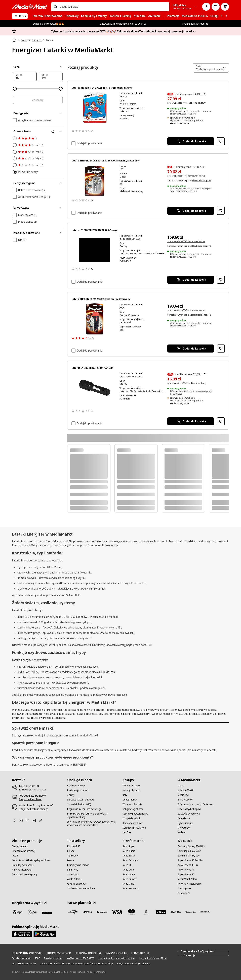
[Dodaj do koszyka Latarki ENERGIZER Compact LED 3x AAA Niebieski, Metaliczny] (191, 211)
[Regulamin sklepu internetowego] (84, 809)
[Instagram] (29, 820)
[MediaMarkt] (30, 7)
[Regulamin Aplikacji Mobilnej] (88, 953)
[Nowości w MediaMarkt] (189, 884)
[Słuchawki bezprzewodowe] (81, 888)
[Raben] (47, 913)
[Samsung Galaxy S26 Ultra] (191, 846)
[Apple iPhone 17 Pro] (188, 865)
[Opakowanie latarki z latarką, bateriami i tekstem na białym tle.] (95, 181)
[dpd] (17, 912)
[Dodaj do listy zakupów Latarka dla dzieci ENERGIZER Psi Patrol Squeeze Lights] (221, 141)
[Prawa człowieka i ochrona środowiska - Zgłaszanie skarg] (93, 815)
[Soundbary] (73, 874)
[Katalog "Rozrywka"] (22, 870)
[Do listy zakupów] (216, 7)
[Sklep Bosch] (129, 856)
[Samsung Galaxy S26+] (189, 851)
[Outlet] (15, 856)
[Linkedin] (35, 820)
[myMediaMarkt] (185, 790)
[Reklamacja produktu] (78, 790)
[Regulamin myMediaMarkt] (59, 953)
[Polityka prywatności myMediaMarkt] (134, 964)
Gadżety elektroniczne (146, 750)
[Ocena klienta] (38, 131)
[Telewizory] (73, 856)
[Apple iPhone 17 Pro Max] (191, 860)
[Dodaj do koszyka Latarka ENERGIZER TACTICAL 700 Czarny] (191, 280)
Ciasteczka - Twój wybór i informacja (203, 953)
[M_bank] (161, 912)
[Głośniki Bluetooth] (77, 884)
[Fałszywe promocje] (140, 953)
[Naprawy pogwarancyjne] (135, 814)
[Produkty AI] (184, 893)
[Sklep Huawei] (129, 879)
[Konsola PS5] (74, 846)
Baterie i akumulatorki (118, 750)
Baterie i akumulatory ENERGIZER (66, 765)
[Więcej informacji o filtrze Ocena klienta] (53, 131)
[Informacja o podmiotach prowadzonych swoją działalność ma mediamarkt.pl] (93, 823)
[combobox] (113, 7)
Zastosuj (38, 100)
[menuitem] (47, 16)
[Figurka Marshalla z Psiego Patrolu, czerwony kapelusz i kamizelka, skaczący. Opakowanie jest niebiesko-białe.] (95, 108)
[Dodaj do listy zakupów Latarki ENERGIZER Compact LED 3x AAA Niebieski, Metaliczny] (221, 211)
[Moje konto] (206, 7)
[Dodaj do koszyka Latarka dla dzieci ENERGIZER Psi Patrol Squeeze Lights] (191, 141)
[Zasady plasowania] (53, 958)
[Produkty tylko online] (23, 865)
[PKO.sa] (190, 912)
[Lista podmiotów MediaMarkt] (153, 958)
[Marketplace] (184, 828)
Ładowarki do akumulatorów (86, 750)
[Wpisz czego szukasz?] (56, 7)
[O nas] (181, 786)
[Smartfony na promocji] (24, 851)
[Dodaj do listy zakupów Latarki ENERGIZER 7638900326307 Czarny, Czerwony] (221, 349)
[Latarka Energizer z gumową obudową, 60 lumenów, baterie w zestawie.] (95, 319)
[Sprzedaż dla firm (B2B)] (79, 804)
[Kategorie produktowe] (134, 828)
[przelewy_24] (73, 912)
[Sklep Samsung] (130, 888)
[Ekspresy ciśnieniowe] (78, 865)
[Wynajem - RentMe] (132, 804)
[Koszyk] (225, 7)
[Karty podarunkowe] (133, 823)
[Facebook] (15, 820)
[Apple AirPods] (74, 879)
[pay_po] (87, 912)
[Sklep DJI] (127, 865)
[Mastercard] (132, 912)
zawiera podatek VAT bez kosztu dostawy (186, 103)
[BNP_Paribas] (102, 912)
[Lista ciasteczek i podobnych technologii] (117, 958)
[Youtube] (22, 820)
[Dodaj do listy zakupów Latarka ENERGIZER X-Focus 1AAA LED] (221, 421)
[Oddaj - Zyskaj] (130, 800)
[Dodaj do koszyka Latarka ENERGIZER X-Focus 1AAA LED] (191, 421)
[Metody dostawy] (131, 786)
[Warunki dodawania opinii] (24, 964)
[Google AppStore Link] (45, 934)
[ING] (176, 912)
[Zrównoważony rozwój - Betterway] (196, 804)
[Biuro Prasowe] (185, 800)
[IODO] (38, 958)
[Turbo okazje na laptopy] (25, 874)
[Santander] (205, 913)
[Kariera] (182, 832)
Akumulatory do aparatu (202, 750)
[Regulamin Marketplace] (116, 953)
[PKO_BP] (146, 912)
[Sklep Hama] (129, 874)
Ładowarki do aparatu (173, 750)
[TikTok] (42, 820)
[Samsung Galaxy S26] (189, 856)
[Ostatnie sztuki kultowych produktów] (31, 860)
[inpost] (32, 912)
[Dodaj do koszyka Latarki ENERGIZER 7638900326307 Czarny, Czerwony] (191, 349)
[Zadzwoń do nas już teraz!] (32, 790)
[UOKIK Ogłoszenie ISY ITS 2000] (80, 958)
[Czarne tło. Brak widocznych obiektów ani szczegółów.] (95, 250)
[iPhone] (71, 851)
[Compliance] (184, 818)
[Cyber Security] (185, 823)
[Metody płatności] (131, 790)
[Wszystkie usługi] (131, 818)
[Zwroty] (71, 795)
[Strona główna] (14, 40)
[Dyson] (71, 860)
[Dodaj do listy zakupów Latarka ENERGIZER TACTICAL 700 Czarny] (221, 280)
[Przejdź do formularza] (30, 799)
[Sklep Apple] (129, 846)
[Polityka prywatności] (22, 958)
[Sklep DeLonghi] (130, 860)
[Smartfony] (73, 870)
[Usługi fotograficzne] (133, 809)
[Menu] (20, 16)
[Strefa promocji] (20, 846)
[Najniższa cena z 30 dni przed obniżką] (205, 94)
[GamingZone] (184, 888)
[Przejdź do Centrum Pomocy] (33, 809)
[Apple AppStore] (22, 934)
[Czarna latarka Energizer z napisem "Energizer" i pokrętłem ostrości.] (95, 388)
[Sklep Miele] (128, 884)
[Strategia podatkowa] (189, 814)
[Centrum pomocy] (76, 786)
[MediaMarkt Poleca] (188, 879)
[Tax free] (127, 832)
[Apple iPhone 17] (186, 874)
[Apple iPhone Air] (186, 870)
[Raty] (125, 795)
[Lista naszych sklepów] (189, 809)
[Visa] (117, 912)
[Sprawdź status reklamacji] (81, 800)
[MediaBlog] (183, 795)
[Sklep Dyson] (129, 870)
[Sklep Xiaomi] (129, 851)
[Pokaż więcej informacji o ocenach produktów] (92, 131)
